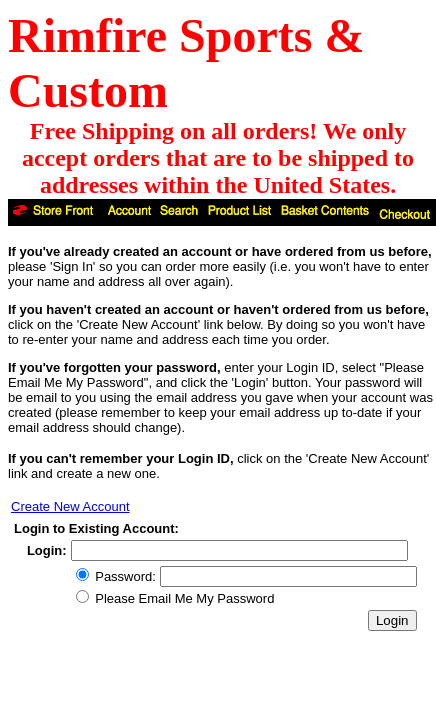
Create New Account (70, 506)
